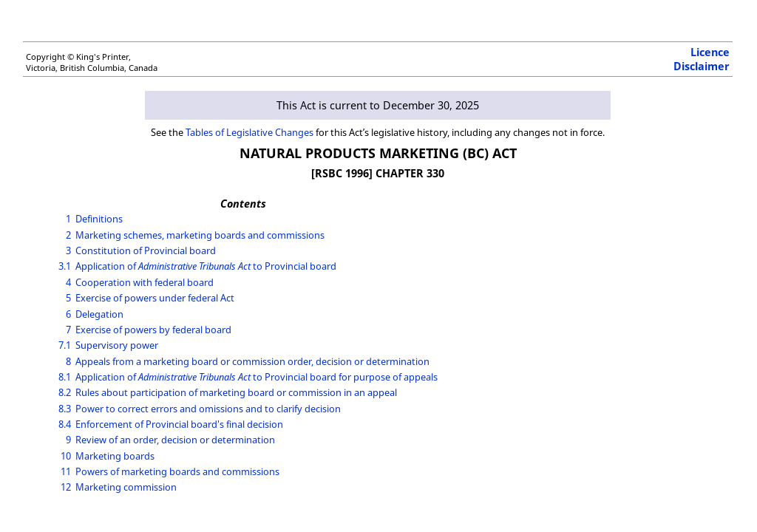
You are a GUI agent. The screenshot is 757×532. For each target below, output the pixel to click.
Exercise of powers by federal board (153, 330)
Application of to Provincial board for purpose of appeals (257, 377)
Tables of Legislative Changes (249, 132)
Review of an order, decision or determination (175, 440)
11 (66, 471)
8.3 (65, 409)
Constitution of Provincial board (146, 250)
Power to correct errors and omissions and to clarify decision (208, 409)
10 (66, 456)
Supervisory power (117, 345)
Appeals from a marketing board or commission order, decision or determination (252, 361)
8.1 (65, 377)
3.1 (65, 266)
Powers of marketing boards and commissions (177, 471)
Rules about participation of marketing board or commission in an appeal (236, 392)
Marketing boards (115, 456)
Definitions (99, 219)
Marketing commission (126, 487)
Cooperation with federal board (145, 282)
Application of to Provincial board (206, 266)
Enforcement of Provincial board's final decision (179, 424)
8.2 (65, 392)
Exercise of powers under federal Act (155, 298)
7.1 (65, 345)
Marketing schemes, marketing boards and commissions (200, 235)
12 (66, 487)
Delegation (99, 314)
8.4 (65, 424)
